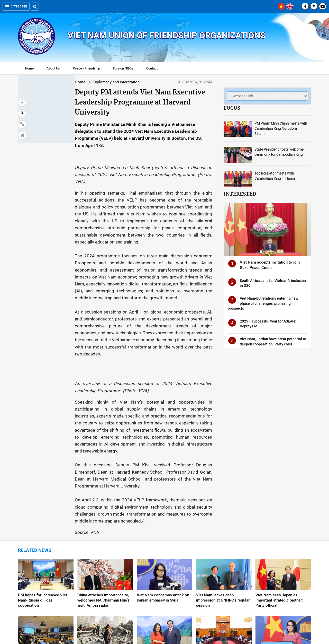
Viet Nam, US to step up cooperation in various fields (221, 568)
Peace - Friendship (86, 68)
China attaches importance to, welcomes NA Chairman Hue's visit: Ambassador (103, 513)
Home (29, 68)
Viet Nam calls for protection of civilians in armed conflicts (105, 568)
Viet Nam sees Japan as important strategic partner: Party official (279, 513)
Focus (232, 108)
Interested (240, 194)
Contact (152, 68)
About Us (53, 68)
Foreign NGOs (123, 68)
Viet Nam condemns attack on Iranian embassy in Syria (163, 511)
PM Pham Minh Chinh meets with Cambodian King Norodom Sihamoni (281, 128)
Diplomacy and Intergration (71, 82)
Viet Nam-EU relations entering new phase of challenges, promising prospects (263, 303)
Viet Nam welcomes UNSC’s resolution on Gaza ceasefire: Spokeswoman (281, 570)
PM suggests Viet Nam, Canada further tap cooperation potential (164, 570)
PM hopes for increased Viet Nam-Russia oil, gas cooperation (43, 513)
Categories (16, 7)
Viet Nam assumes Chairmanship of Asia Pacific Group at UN (43, 570)
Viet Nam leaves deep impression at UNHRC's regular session (223, 513)
